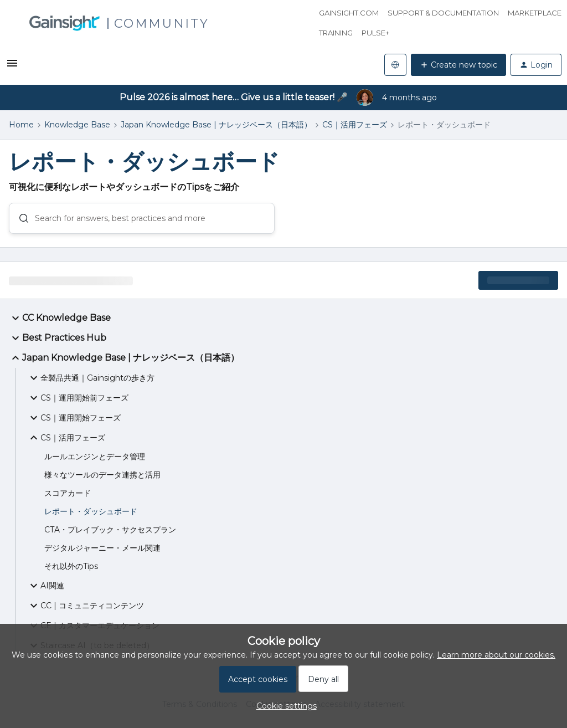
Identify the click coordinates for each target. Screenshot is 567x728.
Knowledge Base (77, 125)
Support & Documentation (443, 13)
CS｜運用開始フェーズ (74, 418)
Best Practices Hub (58, 338)
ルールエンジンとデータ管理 (95, 457)
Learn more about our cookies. (496, 655)
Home (21, 125)
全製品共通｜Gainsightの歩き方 (91, 378)
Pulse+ (375, 33)
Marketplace (535, 13)
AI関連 (46, 586)
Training (336, 33)
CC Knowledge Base (60, 318)
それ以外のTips (71, 566)
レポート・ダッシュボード (91, 511)
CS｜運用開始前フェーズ (78, 398)
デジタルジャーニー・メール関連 (102, 548)
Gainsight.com (349, 13)
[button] (12, 67)
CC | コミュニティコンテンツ (86, 606)
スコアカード (68, 493)
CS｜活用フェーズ (355, 125)
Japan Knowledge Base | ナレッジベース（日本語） (216, 125)
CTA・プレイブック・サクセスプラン (110, 530)
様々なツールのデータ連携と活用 (102, 475)
